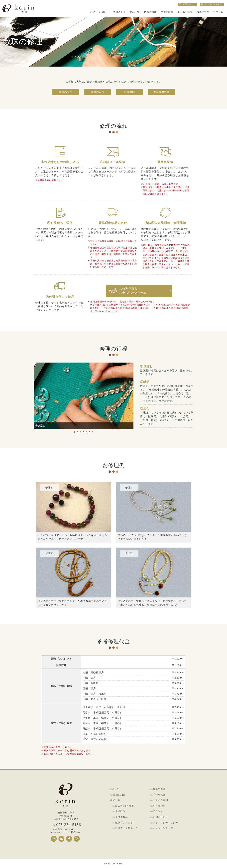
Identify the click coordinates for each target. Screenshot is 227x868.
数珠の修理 (150, 12)
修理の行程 (98, 92)
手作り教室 (167, 12)
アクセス (218, 12)
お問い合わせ (160, 817)
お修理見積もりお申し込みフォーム (133, 291)
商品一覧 (135, 12)
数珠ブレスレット (125, 823)
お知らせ (104, 12)
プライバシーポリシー (165, 823)
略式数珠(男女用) (125, 806)
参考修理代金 (161, 92)
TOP (92, 12)
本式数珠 (120, 811)
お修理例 (129, 92)
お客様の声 (203, 12)
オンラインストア (163, 828)
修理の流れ (66, 92)
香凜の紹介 (119, 12)
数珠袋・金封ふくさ (127, 828)
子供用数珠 (122, 817)
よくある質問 (185, 12)
